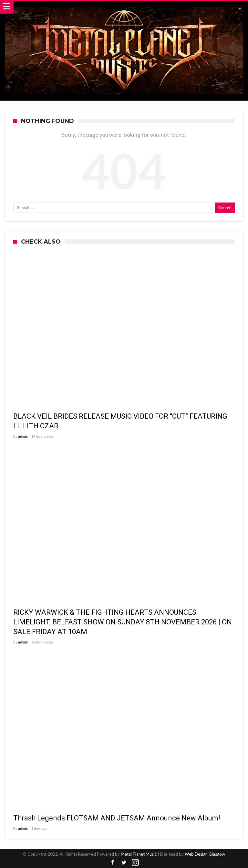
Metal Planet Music (139, 854)
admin (23, 436)
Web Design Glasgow (205, 854)
